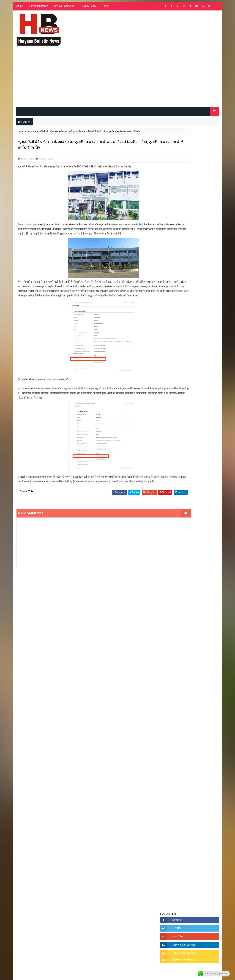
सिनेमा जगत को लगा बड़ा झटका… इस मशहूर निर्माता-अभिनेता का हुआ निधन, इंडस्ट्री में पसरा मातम (198, 608)
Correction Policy (37, 9)
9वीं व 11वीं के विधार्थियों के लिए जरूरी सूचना (199, 590)
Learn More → (28, 876)
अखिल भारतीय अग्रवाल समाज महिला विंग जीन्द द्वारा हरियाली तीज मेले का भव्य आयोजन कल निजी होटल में (198, 564)
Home (104, 9)
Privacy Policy (88, 9)
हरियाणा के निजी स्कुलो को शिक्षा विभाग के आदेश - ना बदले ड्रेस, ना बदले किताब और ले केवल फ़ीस (197, 441)
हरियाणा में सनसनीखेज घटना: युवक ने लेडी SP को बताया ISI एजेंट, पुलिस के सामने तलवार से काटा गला (199, 535)
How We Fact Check (63, 9)
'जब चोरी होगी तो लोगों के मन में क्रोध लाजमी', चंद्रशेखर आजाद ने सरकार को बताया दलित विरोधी (198, 520)
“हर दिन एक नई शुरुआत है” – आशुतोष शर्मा (198, 546)
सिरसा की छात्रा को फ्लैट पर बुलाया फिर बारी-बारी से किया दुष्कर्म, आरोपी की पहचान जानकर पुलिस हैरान (198, 505)
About (19, 9)
